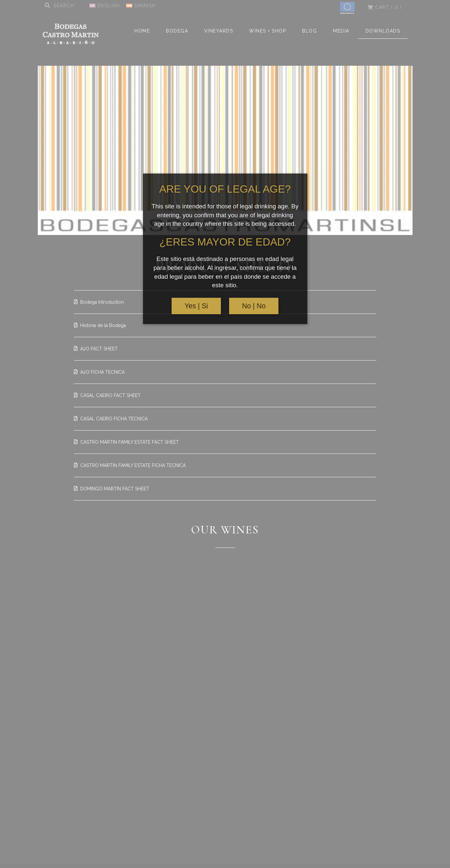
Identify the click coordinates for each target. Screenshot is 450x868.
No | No (254, 306)
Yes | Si (196, 306)
